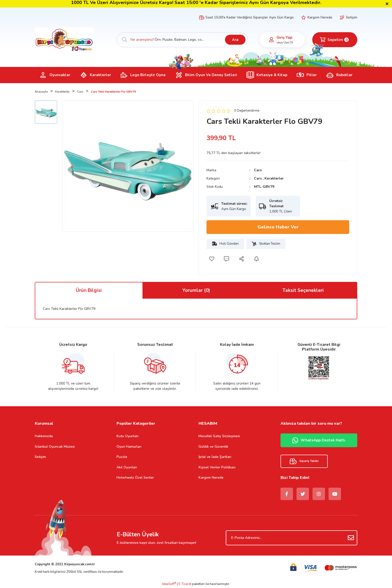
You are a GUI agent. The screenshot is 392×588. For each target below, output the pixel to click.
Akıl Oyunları (127, 467)
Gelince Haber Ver (278, 227)
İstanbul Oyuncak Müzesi (55, 447)
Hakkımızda (44, 436)
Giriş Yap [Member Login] (284, 37)
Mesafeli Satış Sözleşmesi (219, 436)
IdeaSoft (169, 584)
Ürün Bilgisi (89, 290)
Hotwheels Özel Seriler (135, 478)
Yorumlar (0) (196, 290)
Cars (258, 170)
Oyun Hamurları (129, 447)
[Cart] (335, 40)
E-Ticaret (185, 584)
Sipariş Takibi (304, 461)
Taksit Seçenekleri (303, 290)
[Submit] (351, 538)
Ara (235, 40)
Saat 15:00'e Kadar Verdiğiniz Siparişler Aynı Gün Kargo (250, 17)
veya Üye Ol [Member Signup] (285, 42)
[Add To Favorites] (211, 259)
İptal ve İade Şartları (215, 457)
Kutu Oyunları (127, 436)
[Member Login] (271, 40)
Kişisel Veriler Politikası (217, 467)
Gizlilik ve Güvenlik (213, 447)
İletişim (352, 17)
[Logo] (64, 39)
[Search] (182, 40)
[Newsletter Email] (291, 538)
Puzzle (122, 457)
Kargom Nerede (320, 17)
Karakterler (274, 178)
